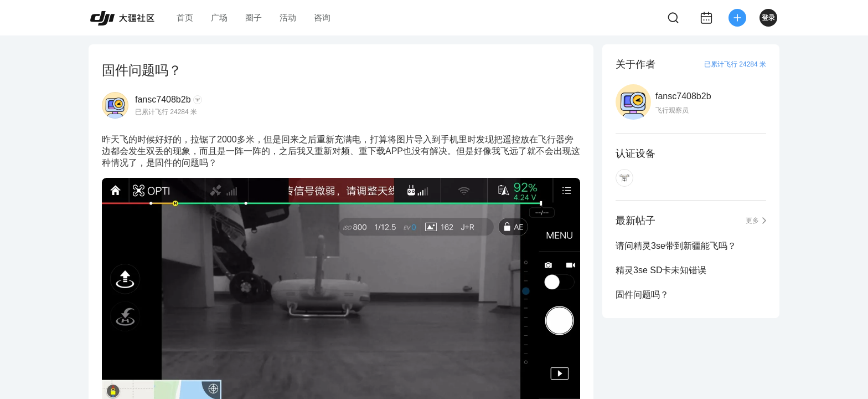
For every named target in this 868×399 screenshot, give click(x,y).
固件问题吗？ (642, 295)
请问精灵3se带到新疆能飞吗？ (676, 246)
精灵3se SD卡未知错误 (661, 270)
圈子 (254, 17)
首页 (185, 17)
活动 (288, 17)
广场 (219, 17)
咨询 (322, 17)
